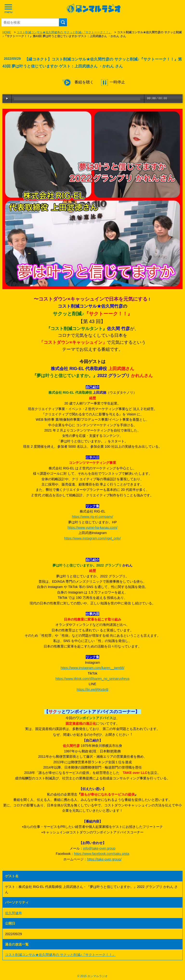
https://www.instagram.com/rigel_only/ (93, 538)
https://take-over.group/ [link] (104, 859)
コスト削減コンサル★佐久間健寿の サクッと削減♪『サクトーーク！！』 (64, 32)
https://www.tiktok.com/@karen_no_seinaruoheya (93, 679)
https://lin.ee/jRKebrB (92, 689)
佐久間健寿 (13, 913)
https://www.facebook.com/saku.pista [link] (102, 854)
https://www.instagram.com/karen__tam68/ (93, 668)
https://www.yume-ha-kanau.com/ (93, 527)
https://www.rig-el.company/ (92, 517)
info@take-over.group (99, 848)
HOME (7, 32)
